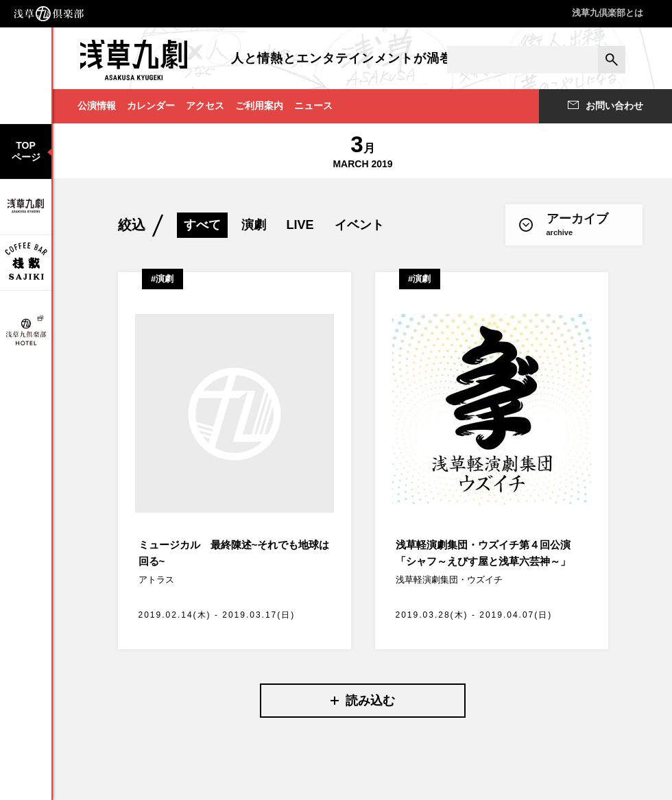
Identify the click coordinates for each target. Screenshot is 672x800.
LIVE (300, 225)
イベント (359, 225)
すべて (202, 225)
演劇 (254, 225)
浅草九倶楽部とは (608, 13)
